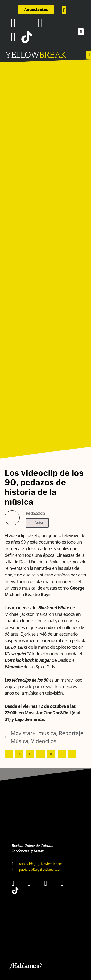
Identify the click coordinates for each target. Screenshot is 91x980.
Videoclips (44, 741)
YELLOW (22, 55)
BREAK (53, 55)
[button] (64, 10)
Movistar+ (23, 733)
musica (47, 733)
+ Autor (37, 523)
